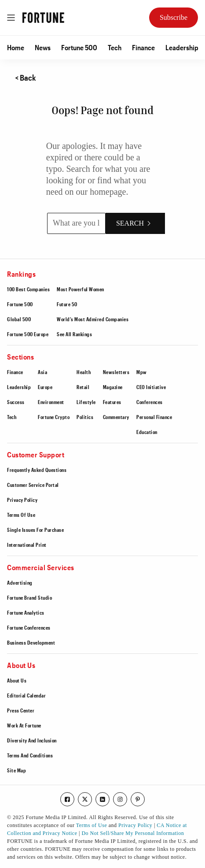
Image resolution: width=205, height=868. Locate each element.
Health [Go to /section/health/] (84, 372)
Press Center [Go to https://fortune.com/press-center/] (21, 710)
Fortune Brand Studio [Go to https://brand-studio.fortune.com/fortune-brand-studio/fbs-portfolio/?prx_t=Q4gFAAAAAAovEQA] (29, 597)
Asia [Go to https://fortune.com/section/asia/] (42, 372)
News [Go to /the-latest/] (43, 47)
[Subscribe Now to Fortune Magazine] (174, 18)
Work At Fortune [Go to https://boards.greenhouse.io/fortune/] (24, 725)
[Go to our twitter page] (85, 799)
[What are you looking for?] (76, 223)
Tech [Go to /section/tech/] (115, 47)
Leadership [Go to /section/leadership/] (182, 47)
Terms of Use (92, 825)
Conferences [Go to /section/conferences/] (150, 402)
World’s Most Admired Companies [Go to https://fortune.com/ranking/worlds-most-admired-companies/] (93, 319)
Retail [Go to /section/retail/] (83, 387)
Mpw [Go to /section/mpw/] (142, 372)
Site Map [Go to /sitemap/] (16, 770)
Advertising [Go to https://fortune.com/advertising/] (20, 582)
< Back (26, 78)
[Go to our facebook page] (67, 799)
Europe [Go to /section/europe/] (45, 387)
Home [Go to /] (16, 47)
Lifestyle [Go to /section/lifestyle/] (86, 402)
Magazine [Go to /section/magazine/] (113, 387)
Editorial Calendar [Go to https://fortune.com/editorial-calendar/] (26, 695)
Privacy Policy (135, 825)
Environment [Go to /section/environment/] (51, 402)
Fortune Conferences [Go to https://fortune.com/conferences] (29, 627)
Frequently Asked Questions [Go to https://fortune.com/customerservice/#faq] (37, 470)
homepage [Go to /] (108, 192)
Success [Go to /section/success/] (16, 402)
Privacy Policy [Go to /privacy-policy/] (22, 500)
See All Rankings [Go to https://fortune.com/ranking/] (74, 334)
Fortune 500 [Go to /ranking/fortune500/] (79, 47)
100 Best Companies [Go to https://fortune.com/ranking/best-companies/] (28, 289)
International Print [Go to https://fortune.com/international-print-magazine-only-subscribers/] (27, 545)
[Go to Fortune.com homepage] (43, 18)
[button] (16, 48)
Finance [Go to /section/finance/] (143, 47)
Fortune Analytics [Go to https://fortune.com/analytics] (26, 612)
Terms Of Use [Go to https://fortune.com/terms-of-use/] (21, 515)
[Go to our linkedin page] (102, 799)
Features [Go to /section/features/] (112, 402)
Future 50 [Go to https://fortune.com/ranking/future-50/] (67, 304)
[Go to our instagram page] (120, 799)
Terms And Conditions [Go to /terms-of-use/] (30, 755)
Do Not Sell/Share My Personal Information (133, 833)
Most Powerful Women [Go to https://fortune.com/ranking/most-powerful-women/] (81, 289)
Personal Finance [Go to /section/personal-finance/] (154, 417)
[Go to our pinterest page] (138, 799)
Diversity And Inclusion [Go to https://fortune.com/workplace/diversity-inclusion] (32, 740)
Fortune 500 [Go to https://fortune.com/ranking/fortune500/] (20, 304)
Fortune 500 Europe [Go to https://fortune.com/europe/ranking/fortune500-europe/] (28, 334)
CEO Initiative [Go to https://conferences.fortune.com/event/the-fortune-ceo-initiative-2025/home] (151, 387)
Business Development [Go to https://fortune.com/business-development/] (31, 642)
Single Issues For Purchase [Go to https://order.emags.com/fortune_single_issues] (35, 530)
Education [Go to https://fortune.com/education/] (147, 432)
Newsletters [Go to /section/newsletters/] (116, 372)
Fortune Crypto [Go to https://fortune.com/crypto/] (54, 417)
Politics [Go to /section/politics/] (85, 417)
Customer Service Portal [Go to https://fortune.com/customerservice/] (33, 485)
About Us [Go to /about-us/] (17, 680)
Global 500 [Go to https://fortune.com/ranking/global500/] (19, 319)
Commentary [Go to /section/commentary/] (116, 417)
